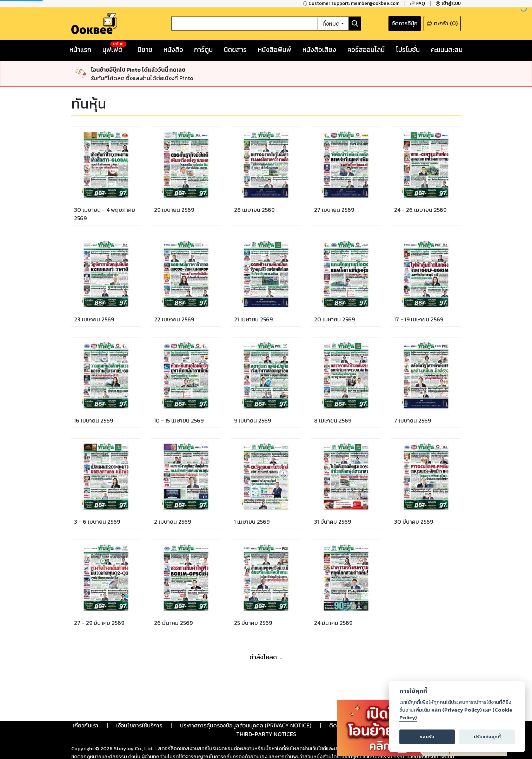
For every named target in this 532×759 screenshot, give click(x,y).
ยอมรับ (427, 737)
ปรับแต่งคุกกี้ (487, 737)
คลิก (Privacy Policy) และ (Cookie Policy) (456, 714)
